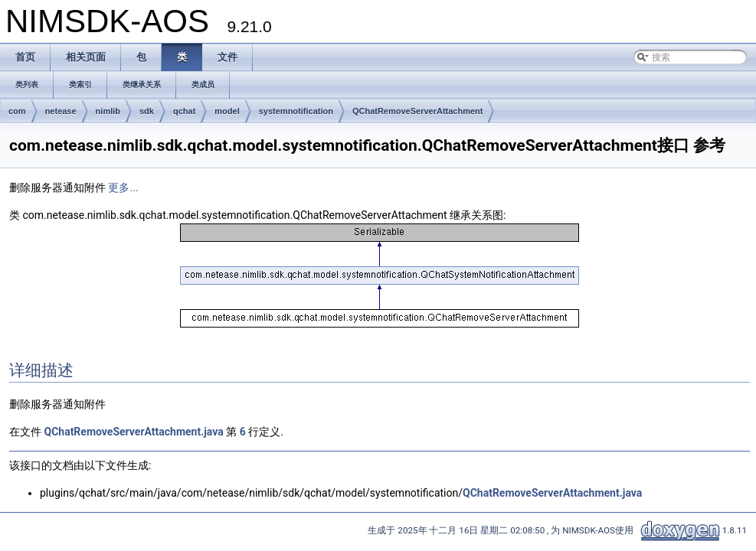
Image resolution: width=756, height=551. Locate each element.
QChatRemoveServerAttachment (418, 111)
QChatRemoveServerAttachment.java (133, 432)
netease (61, 111)
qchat (184, 111)
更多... (123, 187)
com (17, 111)
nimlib (108, 111)
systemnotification (296, 111)
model (227, 111)
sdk (147, 111)
